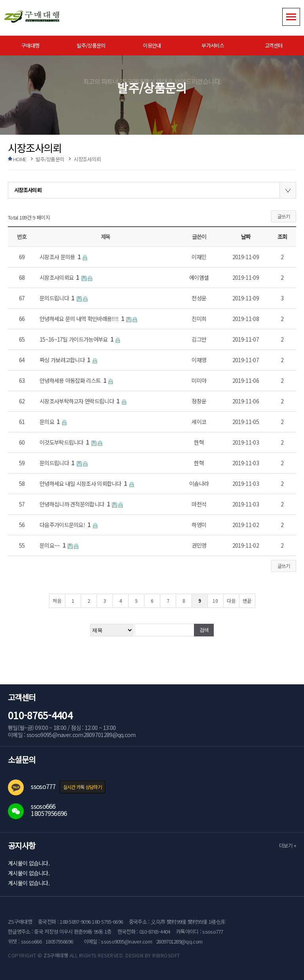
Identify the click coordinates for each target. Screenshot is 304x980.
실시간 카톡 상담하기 (83, 787)
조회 (282, 237)
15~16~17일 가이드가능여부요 (77, 339)
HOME (20, 159)
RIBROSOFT (166, 955)
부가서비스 (213, 45)
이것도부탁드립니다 (65, 442)
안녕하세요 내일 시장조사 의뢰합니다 (84, 483)
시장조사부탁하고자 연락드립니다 (80, 401)
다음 (231, 601)
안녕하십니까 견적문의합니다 (75, 504)
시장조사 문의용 (61, 257)
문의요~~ (53, 545)
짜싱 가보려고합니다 (66, 360)
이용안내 (152, 45)
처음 (57, 601)
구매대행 (30, 45)
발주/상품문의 (91, 45)
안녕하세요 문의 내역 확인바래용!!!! (82, 319)
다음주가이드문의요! (66, 525)
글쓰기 (284, 216)
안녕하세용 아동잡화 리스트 (73, 380)
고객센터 (274, 45)
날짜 (246, 237)
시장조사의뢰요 (60, 277)
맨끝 (247, 601)
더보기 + (288, 845)
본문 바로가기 (0, 0)
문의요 (50, 422)
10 (215, 601)
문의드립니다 (58, 298)
